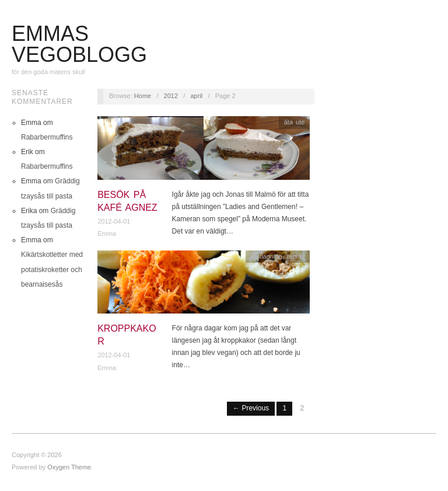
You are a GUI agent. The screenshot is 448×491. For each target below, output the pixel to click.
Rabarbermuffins (47, 137)
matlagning (267, 256)
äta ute (295, 122)
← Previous (251, 408)
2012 (171, 96)
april (197, 96)
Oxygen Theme (69, 467)
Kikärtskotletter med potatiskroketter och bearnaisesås (52, 269)
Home (143, 96)
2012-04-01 (114, 221)
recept (296, 256)
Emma (107, 234)
